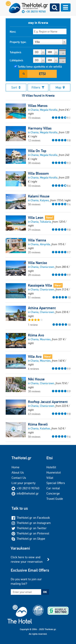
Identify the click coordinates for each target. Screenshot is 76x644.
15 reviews (34, 118)
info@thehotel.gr (25, 493)
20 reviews (34, 252)
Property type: (18, 42)
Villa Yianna (37, 240)
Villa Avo (35, 357)
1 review (33, 325)
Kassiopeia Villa (40, 285)
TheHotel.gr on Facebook (31, 518)
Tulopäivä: (16, 52)
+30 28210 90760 (28, 488)
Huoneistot (54, 472)
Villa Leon (36, 218)
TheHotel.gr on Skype (28, 539)
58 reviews (34, 204)
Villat (50, 478)
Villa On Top (37, 151)
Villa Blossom (38, 173)
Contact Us (19, 478)
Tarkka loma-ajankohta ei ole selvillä (40, 67)
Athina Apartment (42, 308)
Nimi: (13, 32)
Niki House (36, 379)
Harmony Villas (40, 128)
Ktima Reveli (38, 424)
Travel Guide (55, 499)
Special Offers (56, 483)
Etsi (42, 74)
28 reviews (34, 275)
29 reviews (34, 230)
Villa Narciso (37, 263)
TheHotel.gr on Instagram (31, 523)
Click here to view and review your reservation (27, 559)
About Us (18, 472)
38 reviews (34, 163)
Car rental (53, 488)
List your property (24, 483)
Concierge (53, 493)
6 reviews (33, 369)
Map (60, 87)
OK (45, 592)
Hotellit (51, 467)
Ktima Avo (36, 335)
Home (16, 467)
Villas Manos (38, 106)
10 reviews (34, 186)
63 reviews (34, 414)
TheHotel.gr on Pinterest (30, 533)
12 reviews (34, 140)
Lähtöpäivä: (17, 60)
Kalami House (39, 196)
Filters (38, 87)
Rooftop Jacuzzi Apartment (48, 402)
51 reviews (34, 297)
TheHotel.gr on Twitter (29, 528)
